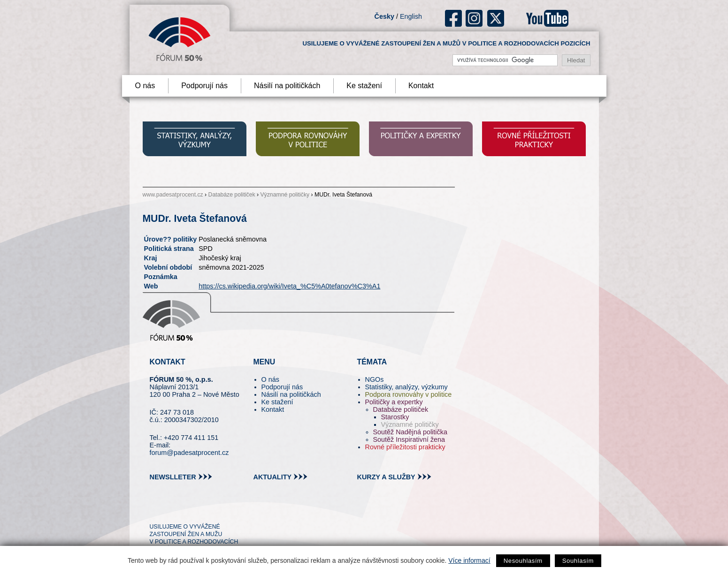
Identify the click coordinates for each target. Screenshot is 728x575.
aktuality (273, 477)
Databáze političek (232, 195)
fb (454, 18)
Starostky (395, 417)
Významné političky (285, 195)
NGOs (375, 379)
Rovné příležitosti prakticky (405, 447)
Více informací (469, 560)
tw (156, 510)
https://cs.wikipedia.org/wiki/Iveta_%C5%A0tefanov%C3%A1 (289, 286)
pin (172, 510)
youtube (547, 18)
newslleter (173, 477)
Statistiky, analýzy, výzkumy (406, 387)
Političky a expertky (394, 402)
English (411, 16)
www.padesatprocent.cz (173, 195)
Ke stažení (364, 86)
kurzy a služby (386, 477)
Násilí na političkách (287, 86)
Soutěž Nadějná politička (410, 432)
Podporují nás (204, 86)
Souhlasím (578, 561)
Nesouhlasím (523, 561)
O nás (145, 86)
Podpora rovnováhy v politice (409, 394)
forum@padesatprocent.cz (189, 453)
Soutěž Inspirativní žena (409, 439)
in (203, 510)
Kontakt (421, 86)
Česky (384, 16)
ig (474, 18)
